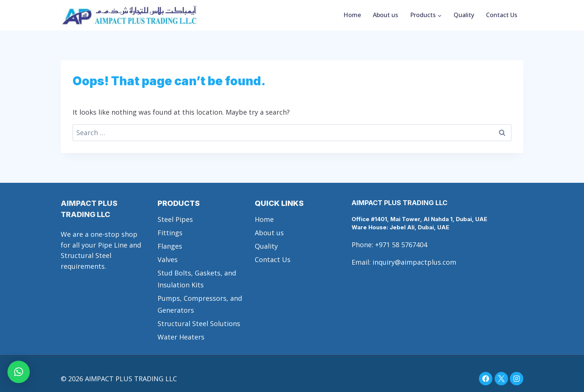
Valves (168, 259)
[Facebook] (486, 379)
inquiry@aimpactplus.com (414, 262)
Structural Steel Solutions (199, 324)
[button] (19, 372)
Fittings (170, 233)
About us (385, 15)
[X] (501, 379)
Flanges (170, 246)
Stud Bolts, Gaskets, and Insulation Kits (197, 279)
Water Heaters (181, 337)
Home (352, 15)
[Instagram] (517, 379)
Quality (464, 15)
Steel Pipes (175, 219)
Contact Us (502, 15)
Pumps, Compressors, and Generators (200, 304)
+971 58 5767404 (401, 245)
